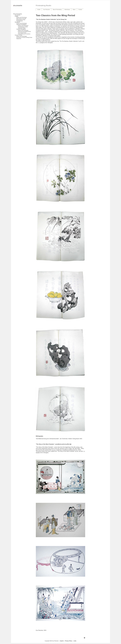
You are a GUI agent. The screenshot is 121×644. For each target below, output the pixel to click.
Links (75, 641)
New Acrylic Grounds (21, 19)
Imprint (62, 641)
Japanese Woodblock (21, 24)
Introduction (18, 15)
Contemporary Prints (23, 27)
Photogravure (20, 21)
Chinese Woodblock (21, 29)
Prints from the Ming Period (24, 32)
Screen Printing (18, 35)
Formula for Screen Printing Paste (24, 37)
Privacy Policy (69, 641)
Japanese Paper (22, 28)
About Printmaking (18, 14)
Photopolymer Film (21, 20)
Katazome (19, 39)
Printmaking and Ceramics (24, 34)
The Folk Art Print (22, 33)
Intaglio (16, 16)
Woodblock (17, 22)
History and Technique (22, 17)
